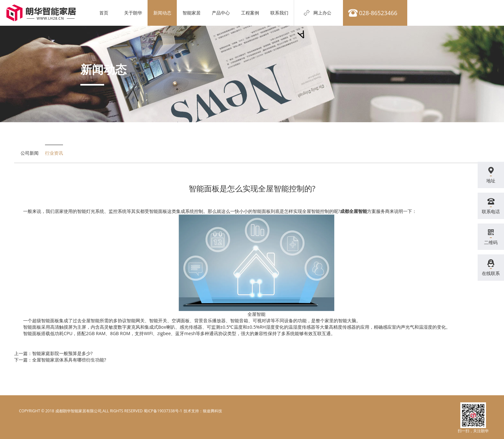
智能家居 (192, 13)
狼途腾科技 (212, 411)
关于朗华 (133, 13)
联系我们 (279, 13)
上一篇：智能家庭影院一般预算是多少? (53, 353)
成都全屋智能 (354, 211)
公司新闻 (30, 153)
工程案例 (250, 13)
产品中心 (221, 13)
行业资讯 (54, 153)
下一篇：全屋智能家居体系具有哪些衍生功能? (60, 360)
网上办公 (322, 13)
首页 (104, 13)
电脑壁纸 (191, 411)
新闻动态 (162, 13)
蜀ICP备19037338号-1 (163, 411)
